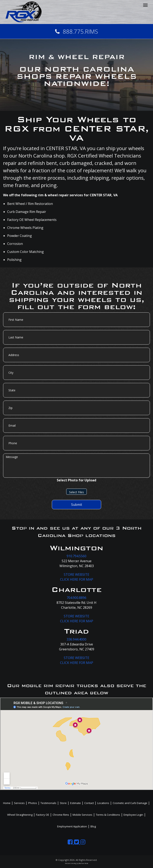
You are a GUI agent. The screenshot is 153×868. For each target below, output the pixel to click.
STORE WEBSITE (76, 574)
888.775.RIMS (77, 31)
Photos (33, 803)
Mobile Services (82, 815)
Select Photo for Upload (76, 480)
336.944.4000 (76, 639)
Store (63, 803)
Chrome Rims (61, 815)
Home (7, 803)
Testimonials (48, 803)
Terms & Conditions (108, 815)
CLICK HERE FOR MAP (77, 579)
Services (19, 803)
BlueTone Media (83, 863)
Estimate (75, 803)
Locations (103, 803)
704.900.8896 (76, 598)
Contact (89, 803)
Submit (77, 505)
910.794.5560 (76, 556)
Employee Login (133, 815)
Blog (93, 826)
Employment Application (72, 826)
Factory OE (43, 815)
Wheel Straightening (20, 815)
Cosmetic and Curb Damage (130, 803)
